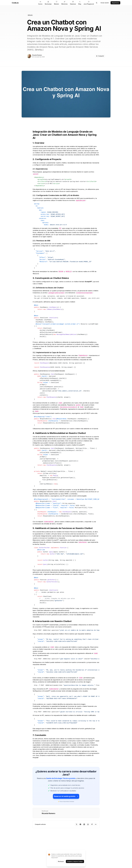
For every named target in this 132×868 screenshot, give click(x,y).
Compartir (100, 56)
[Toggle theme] (97, 3)
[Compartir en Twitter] (77, 824)
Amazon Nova (37, 151)
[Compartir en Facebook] (80, 824)
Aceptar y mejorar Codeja (75, 861)
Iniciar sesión (105, 3)
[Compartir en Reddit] (84, 824)
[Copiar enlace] (96, 824)
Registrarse (115, 3)
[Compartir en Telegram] (92, 824)
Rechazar (61, 861)
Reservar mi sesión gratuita (66, 796)
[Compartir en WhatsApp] (88, 824)
